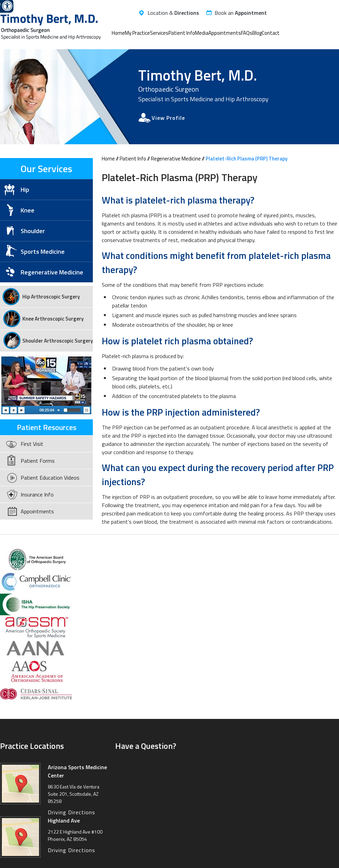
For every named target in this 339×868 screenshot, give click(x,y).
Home (118, 33)
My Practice (137, 33)
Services (159, 33)
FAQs (247, 33)
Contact (271, 33)
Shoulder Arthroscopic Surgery (58, 341)
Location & (173, 13)
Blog (257, 33)
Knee (28, 210)
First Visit (32, 444)
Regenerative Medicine (176, 159)
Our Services (46, 169)
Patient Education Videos (50, 478)
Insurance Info (37, 494)
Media (202, 33)
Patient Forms (38, 461)
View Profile (168, 118)
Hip (25, 190)
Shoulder (33, 231)
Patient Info (182, 33)
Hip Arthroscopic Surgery (51, 297)
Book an (241, 13)
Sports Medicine (43, 252)
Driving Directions (72, 812)
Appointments (225, 33)
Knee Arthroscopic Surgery (53, 319)
